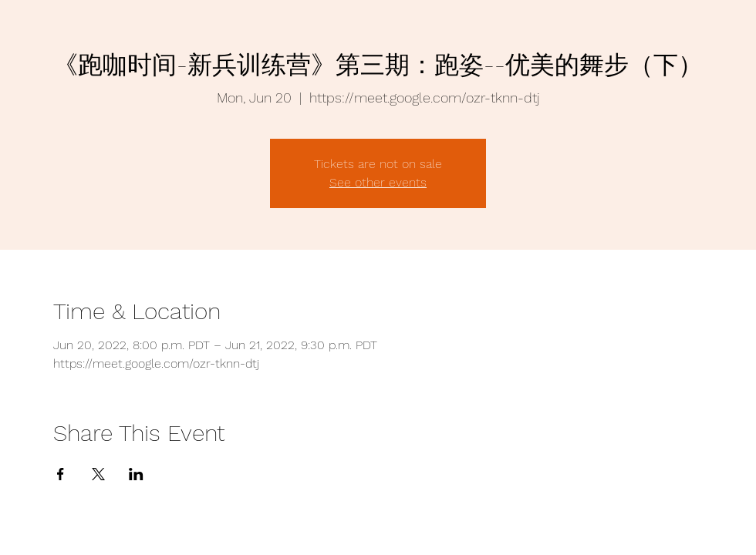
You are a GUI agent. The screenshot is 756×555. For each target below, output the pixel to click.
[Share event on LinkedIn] (136, 474)
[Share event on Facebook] (61, 474)
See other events (378, 182)
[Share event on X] (98, 474)
